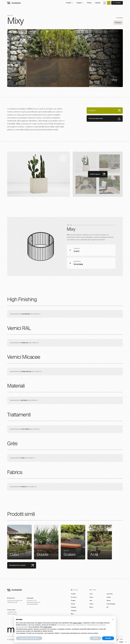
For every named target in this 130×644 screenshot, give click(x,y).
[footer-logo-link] (15, 590)
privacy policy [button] (77, 623)
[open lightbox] (39, 174)
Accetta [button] (108, 638)
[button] (113, 620)
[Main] (14, 3)
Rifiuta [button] (95, 638)
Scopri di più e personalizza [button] (29, 638)
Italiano (121, 642)
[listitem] (19, 542)
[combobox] (123, 642)
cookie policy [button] (47, 627)
